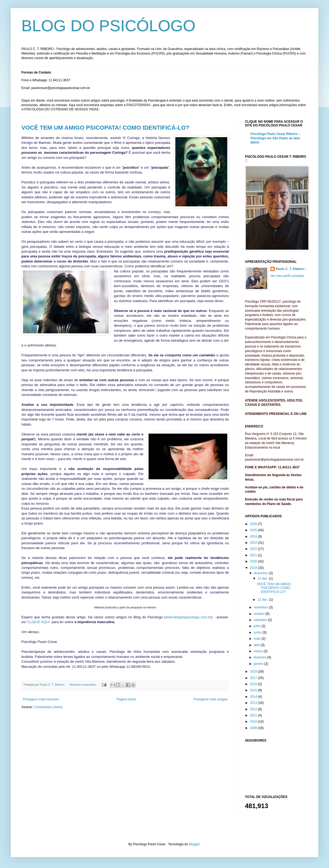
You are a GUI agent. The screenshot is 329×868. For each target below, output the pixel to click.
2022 (254, 549)
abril (257, 645)
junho (258, 632)
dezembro (261, 573)
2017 (254, 678)
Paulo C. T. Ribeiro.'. (291, 269)
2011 (254, 715)
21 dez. (263, 578)
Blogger (194, 844)
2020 (254, 561)
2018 (254, 672)
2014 (254, 697)
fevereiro (260, 657)
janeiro (259, 664)
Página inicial (126, 699)
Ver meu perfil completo (287, 276)
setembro (261, 620)
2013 (254, 703)
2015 (254, 690)
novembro (261, 607)
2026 (254, 524)
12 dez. (263, 600)
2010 (254, 722)
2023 (254, 543)
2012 (254, 709)
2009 (254, 728)
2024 (254, 537)
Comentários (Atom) (48, 707)
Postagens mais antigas (211, 699)
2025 (254, 530)
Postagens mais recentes (41, 699)
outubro (260, 614)
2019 (254, 568)
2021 (254, 555)
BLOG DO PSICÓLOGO (108, 26)
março (259, 651)
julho (258, 626)
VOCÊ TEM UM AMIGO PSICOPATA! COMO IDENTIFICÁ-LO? (105, 128)
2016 (254, 684)
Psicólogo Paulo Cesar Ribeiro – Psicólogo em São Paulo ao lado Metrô (275, 138)
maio (258, 639)
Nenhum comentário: (84, 685)
